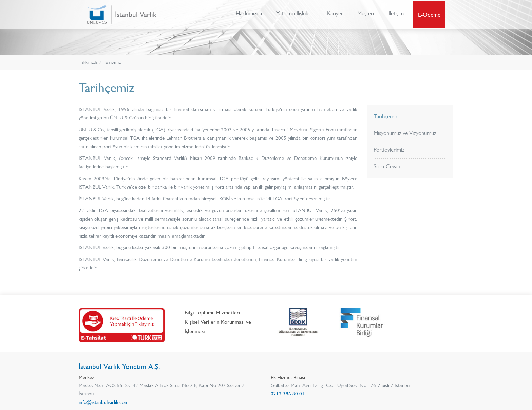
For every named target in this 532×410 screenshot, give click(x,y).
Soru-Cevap (387, 166)
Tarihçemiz (112, 63)
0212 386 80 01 (288, 394)
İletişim (396, 15)
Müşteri (366, 15)
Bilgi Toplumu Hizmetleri (212, 312)
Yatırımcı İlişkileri (294, 15)
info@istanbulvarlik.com (104, 402)
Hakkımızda (248, 15)
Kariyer (335, 15)
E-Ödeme (430, 15)
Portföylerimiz (389, 150)
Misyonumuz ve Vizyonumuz (405, 133)
